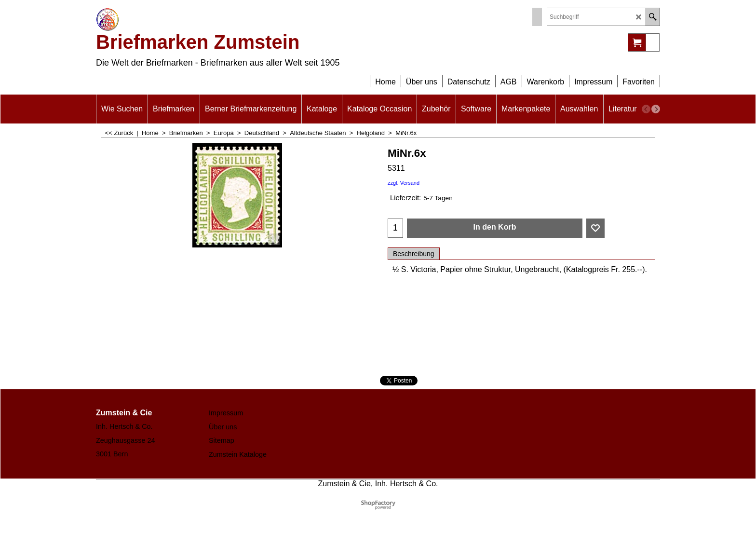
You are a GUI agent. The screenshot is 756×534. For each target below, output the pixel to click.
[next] (656, 109)
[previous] (646, 109)
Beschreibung (414, 254)
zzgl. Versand (404, 183)
